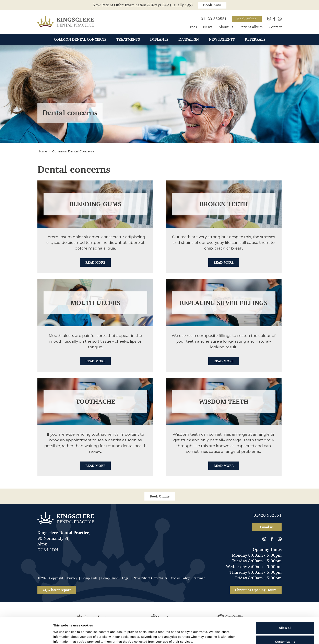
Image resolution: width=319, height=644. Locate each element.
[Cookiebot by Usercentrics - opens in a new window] (26, 636)
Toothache (95, 402)
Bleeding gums (95, 204)
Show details (63, 630)
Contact (275, 28)
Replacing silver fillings (224, 303)
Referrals (255, 40)
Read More (95, 262)
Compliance (110, 578)
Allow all (285, 605)
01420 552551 (268, 515)
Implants (159, 40)
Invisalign (189, 40)
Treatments (128, 40)
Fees (193, 28)
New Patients (222, 40)
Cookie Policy (180, 578)
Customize (285, 619)
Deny (285, 633)
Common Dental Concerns (80, 40)
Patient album (251, 28)
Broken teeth (224, 204)
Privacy (72, 578)
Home (42, 151)
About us (226, 28)
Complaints (89, 578)
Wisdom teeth (224, 402)
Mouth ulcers (96, 303)
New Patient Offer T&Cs (150, 578)
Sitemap (200, 578)
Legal (126, 578)
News (208, 28)
